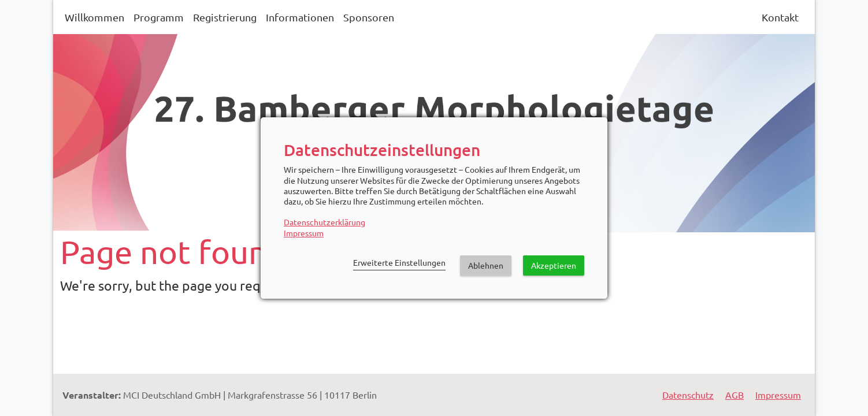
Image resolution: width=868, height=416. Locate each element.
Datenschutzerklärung (324, 222)
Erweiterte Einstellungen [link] (399, 262)
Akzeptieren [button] (554, 265)
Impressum (304, 233)
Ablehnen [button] (486, 265)
